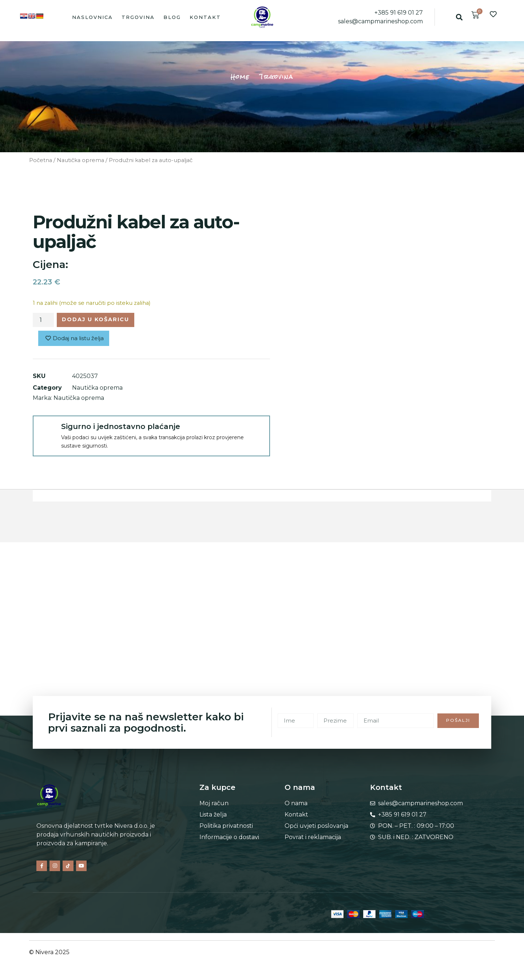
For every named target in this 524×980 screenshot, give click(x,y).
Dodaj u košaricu (102, 320)
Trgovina (138, 17)
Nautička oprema (80, 160)
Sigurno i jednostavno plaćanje (121, 429)
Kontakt (205, 17)
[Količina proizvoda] (43, 321)
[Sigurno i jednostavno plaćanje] (47, 432)
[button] (459, 17)
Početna (41, 160)
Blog (172, 17)
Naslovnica (92, 17)
